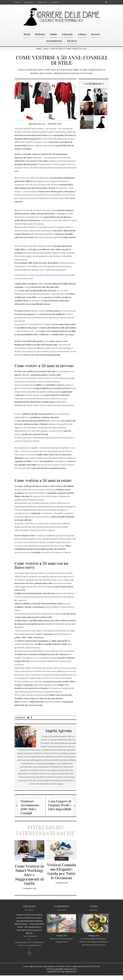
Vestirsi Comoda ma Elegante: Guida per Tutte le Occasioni (61, 871)
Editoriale (42, 2)
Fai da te (72, 41)
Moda (27, 34)
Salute (53, 34)
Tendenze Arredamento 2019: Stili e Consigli (30, 807)
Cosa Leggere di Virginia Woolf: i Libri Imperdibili (59, 805)
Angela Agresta (58, 731)
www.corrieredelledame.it (29, 945)
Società (95, 34)
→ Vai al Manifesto (29, 936)
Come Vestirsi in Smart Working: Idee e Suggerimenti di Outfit (29, 875)
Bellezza (40, 34)
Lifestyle (67, 34)
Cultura (82, 34)
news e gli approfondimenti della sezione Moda (51, 275)
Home (17, 2)
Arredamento (54, 41)
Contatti (55, 2)
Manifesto (29, 2)
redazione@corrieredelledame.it (29, 942)
